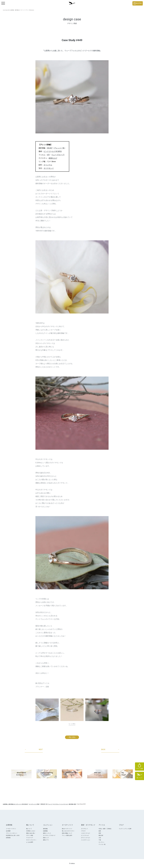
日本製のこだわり (31, 831)
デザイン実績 (30, 835)
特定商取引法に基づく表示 (13, 835)
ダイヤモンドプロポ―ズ (49, 835)
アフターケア (30, 838)
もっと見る (72, 724)
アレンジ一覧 (59, 148)
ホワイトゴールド (86, 838)
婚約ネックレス (47, 833)
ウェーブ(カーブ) (58, 155)
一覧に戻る (72, 737)
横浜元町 (101, 835)
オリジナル (48, 165)
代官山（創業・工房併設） (105, 829)
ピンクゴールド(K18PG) (53, 151)
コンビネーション (86, 840)
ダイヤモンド (49, 168)
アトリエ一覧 (102, 844)
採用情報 (8, 838)
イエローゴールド (86, 833)
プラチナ (83, 831)
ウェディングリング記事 (125, 829)
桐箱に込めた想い (31, 833)
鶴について (29, 829)
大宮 (100, 838)
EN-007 (50, 148)
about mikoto (21, 774)
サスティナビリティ (31, 840)
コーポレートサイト (11, 829)
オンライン (101, 842)
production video (72, 774)
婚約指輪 (45, 829)
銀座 (100, 831)
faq (123, 774)
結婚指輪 (45, 831)
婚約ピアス (46, 840)
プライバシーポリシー (12, 833)
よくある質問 (30, 842)
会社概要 (8, 831)
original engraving (47, 774)
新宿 (100, 833)
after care (97, 774)
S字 (48, 155)
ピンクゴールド (85, 835)
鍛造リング (46, 838)
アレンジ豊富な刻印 (67, 835)
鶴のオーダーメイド (67, 829)
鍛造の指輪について (67, 833)
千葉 (100, 840)
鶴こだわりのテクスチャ (68, 831)
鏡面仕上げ (53, 158)
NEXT (34, 750)
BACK (110, 750)
